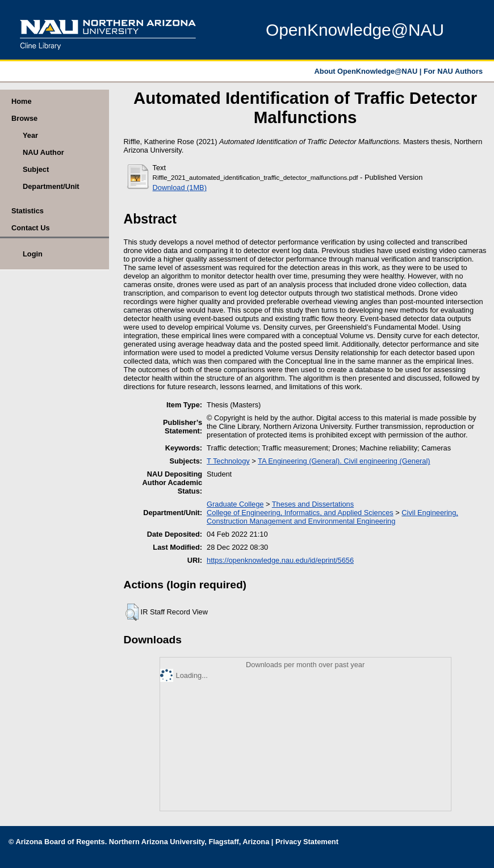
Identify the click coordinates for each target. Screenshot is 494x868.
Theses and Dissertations (313, 504)
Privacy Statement (307, 842)
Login (33, 254)
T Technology (228, 461)
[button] (132, 612)
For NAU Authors (453, 71)
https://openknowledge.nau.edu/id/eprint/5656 (280, 560)
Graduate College (235, 504)
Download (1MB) (180, 187)
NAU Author (43, 152)
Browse (24, 118)
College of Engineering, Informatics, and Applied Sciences (300, 513)
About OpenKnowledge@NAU (367, 71)
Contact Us (31, 228)
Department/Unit (51, 186)
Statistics (28, 211)
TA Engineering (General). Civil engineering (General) (344, 461)
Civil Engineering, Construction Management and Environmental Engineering (332, 517)
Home (22, 101)
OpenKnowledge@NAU (355, 30)
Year (30, 135)
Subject (36, 169)
